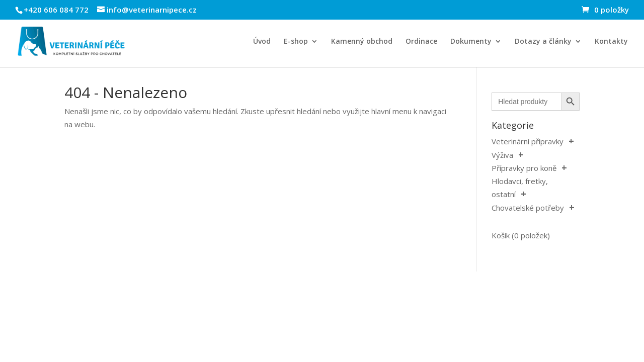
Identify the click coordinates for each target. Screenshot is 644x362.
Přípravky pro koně (524, 168)
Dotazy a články (543, 42)
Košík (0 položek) (521, 235)
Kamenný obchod (362, 42)
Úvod (262, 42)
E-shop (296, 42)
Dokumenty (471, 42)
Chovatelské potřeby (528, 208)
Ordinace (421, 42)
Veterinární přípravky (528, 141)
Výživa (502, 155)
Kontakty (611, 42)
